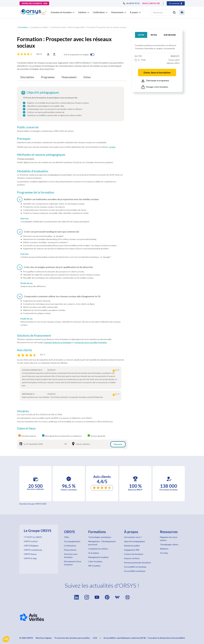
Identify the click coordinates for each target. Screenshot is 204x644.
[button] (6, 639)
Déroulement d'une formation (73, 563)
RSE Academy (94, 566)
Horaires (23, 411)
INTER (141, 35)
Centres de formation (134, 554)
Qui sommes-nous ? (133, 537)
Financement (69, 77)
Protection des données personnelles (72, 638)
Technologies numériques (100, 537)
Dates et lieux (26, 428)
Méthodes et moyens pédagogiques (41, 155)
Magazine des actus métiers (169, 539)
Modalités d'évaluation (33, 171)
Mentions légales (44, 638)
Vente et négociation (76, 27)
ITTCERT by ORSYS (33, 537)
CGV (95, 638)
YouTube (164, 553)
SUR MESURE (170, 35)
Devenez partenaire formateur (137, 563)
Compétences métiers (39, 27)
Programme (48, 77)
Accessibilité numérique (135, 571)
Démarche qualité (132, 546)
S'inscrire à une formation (71, 556)
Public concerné (28, 127)
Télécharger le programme (155, 81)
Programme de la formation (36, 192)
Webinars (164, 549)
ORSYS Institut (31, 541)
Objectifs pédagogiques (43, 92)
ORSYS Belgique (31, 546)
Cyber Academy (95, 561)
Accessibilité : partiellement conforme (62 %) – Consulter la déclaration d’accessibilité (144, 638)
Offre (67, 537)
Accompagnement (72, 541)
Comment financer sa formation (58, 342)
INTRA (154, 35)
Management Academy (98, 557)
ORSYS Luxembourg (33, 550)
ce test (112, 147)
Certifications (70, 546)
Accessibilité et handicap (135, 567)
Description (27, 77)
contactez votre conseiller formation (91, 342)
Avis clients (25, 350)
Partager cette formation (155, 87)
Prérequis (24, 139)
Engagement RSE (132, 550)
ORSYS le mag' (30, 558)
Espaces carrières (132, 558)
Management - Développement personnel (102, 543)
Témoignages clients (169, 544)
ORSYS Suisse (30, 554)
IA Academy (94, 553)
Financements (70, 550)
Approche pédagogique (135, 541)
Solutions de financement (34, 335)
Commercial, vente (58, 27)
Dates (87, 77)
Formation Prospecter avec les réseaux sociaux (107, 27)
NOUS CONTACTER (151, 3)
